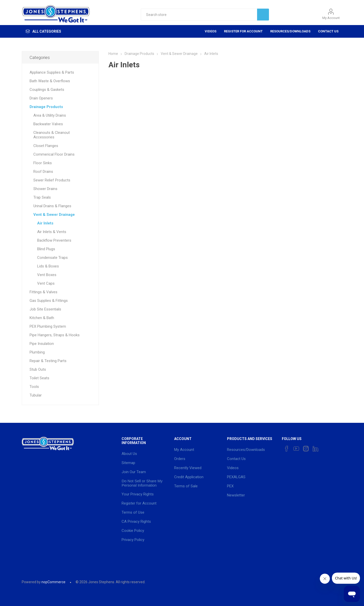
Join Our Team (134, 472)
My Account (331, 18)
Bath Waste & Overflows (50, 81)
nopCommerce (53, 582)
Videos (211, 31)
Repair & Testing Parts (48, 361)
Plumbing (37, 352)
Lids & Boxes (48, 266)
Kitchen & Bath (42, 318)
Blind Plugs (46, 249)
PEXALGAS (236, 477)
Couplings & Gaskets (47, 90)
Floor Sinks (43, 163)
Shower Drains (45, 189)
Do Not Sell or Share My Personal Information (142, 483)
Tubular (36, 395)
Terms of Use (133, 512)
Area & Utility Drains (50, 115)
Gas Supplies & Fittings (49, 301)
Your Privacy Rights (138, 494)
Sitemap (128, 463)
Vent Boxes (47, 275)
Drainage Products (46, 107)
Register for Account (243, 31)
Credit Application (189, 477)
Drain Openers (41, 98)
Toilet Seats (39, 378)
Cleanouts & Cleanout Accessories (52, 135)
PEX (230, 486)
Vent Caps (46, 283)
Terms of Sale (186, 486)
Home (113, 54)
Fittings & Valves (43, 292)
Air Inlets (45, 223)
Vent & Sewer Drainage (54, 215)
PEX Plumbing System (48, 326)
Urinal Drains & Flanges (52, 206)
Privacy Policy (133, 540)
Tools (34, 387)
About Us (129, 454)
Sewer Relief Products (52, 180)
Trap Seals (42, 197)
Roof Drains (43, 172)
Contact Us (328, 31)
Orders (180, 459)
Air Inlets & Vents (52, 232)
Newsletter (236, 495)
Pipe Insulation (42, 344)
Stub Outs (38, 369)
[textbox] (199, 15)
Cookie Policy (133, 531)
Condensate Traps (52, 258)
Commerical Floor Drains (54, 154)
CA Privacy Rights (136, 521)
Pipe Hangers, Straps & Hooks (55, 335)
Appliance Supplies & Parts (52, 72)
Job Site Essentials (45, 309)
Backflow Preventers (54, 240)
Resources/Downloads (290, 31)
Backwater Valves (48, 124)
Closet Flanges (46, 146)
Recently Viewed (188, 468)
